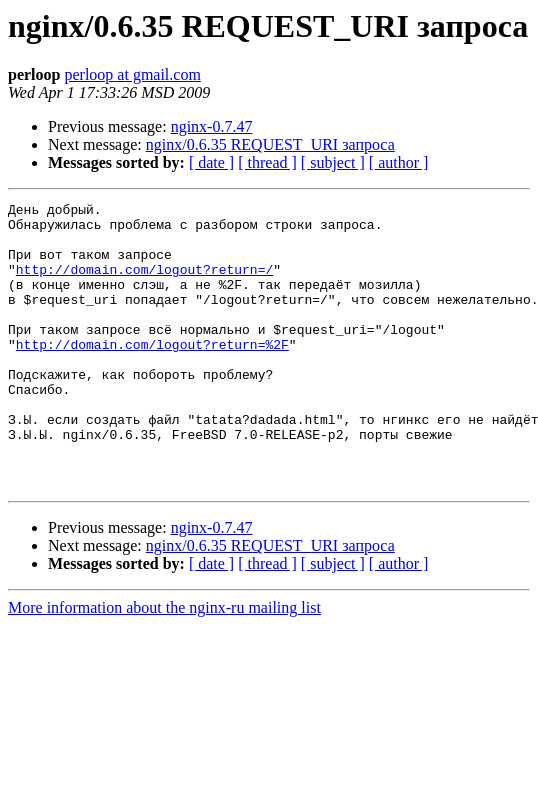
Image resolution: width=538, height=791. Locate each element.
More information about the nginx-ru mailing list (164, 664)
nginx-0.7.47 (212, 126)
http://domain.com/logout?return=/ (144, 284)
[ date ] (211, 162)
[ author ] (399, 162)
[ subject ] (333, 162)
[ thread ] (267, 162)
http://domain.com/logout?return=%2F (152, 374)
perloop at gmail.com (132, 74)
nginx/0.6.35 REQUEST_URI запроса (270, 144)
